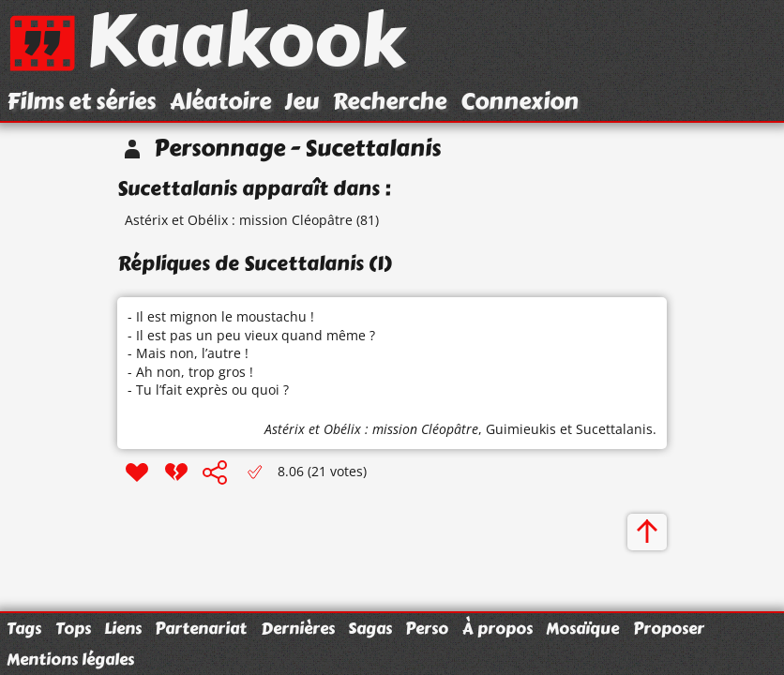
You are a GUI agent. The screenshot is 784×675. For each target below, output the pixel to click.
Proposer (669, 628)
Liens (123, 628)
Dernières (298, 628)
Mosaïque (582, 628)
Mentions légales (70, 659)
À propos (498, 628)
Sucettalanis (614, 429)
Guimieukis (521, 429)
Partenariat (201, 628)
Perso (427, 628)
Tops (73, 628)
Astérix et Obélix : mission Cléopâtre (239, 220)
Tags (24, 628)
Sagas (370, 628)
